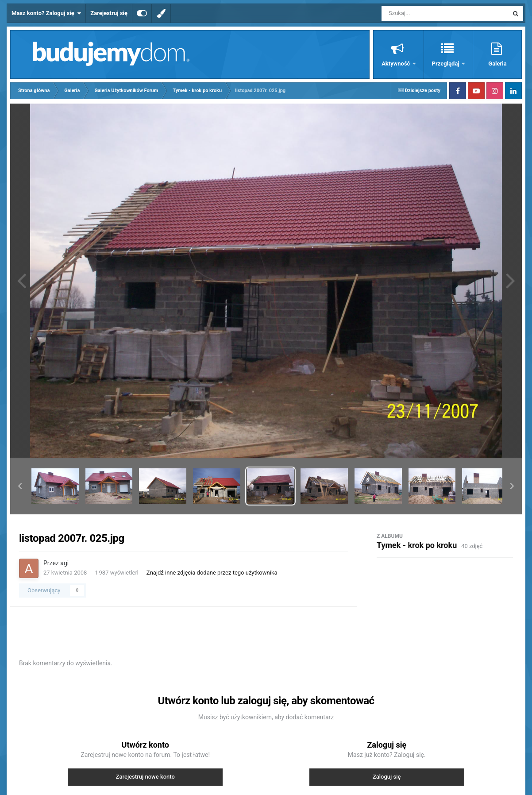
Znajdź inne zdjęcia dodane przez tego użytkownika (212, 573)
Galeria (497, 64)
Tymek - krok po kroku (417, 545)
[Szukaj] (425, 13)
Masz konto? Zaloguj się (46, 13)
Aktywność (396, 64)
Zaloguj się (387, 777)
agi (64, 563)
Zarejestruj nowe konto (145, 777)
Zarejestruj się (109, 13)
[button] (20, 486)
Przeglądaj (446, 64)
